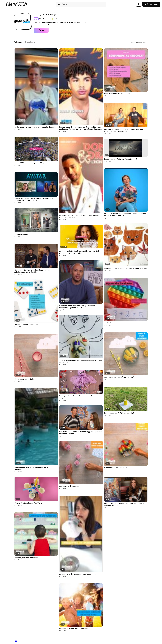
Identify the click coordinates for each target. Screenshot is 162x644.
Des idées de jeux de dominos (26, 325)
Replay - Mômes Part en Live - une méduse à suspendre (78, 397)
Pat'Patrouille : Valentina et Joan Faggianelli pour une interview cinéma (81, 433)
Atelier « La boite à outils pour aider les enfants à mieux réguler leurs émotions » (79, 252)
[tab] (18, 42)
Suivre (41, 30)
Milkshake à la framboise (24, 379)
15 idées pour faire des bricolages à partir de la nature (125, 268)
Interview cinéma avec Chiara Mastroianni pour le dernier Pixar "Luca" (124, 505)
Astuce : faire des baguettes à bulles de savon (78, 574)
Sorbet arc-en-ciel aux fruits (116, 468)
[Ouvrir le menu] (4, 4)
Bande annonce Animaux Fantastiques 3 (120, 159)
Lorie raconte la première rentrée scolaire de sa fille (35, 127)
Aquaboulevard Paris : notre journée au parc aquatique (32, 468)
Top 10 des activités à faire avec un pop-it (121, 323)
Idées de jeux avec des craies (26, 558)
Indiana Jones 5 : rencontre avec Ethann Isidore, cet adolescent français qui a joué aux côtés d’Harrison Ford (80, 128)
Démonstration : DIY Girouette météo (120, 413)
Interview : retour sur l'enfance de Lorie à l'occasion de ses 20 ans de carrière (125, 215)
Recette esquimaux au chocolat (117, 94)
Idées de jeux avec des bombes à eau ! (75, 629)
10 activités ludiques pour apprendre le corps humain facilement (81, 361)
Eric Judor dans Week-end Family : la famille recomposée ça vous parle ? (77, 307)
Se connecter (151, 4)
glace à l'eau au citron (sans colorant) (119, 378)
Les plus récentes (139, 42)
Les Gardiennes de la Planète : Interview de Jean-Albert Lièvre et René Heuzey (124, 130)
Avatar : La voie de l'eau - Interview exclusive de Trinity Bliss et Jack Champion (34, 200)
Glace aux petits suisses (69, 486)
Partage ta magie (21, 234)
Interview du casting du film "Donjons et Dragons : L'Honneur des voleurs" (80, 216)
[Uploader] (139, 4)
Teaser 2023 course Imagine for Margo (30, 163)
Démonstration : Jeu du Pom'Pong (28, 503)
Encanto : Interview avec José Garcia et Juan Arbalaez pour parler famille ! (32, 271)
